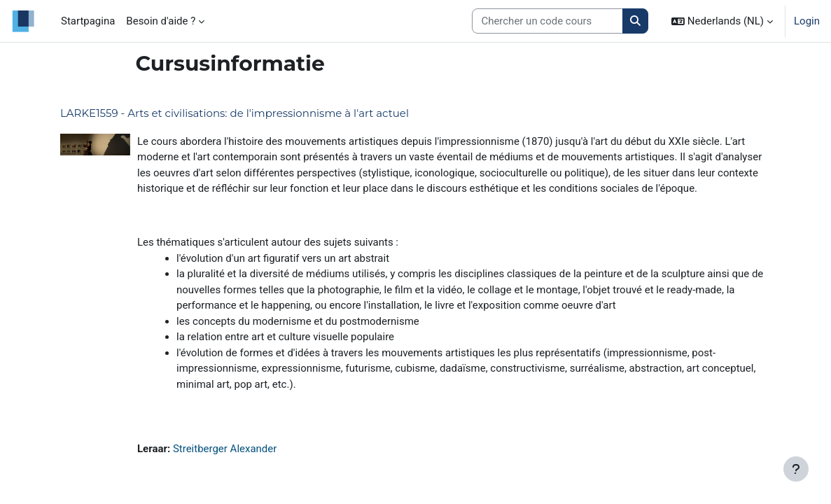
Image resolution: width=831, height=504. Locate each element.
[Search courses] (547, 21)
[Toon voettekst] (796, 469)
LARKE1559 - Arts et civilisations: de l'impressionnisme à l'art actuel (235, 113)
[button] (722, 21)
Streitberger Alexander (225, 449)
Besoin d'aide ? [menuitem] (161, 21)
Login (807, 21)
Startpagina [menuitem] (88, 21)
